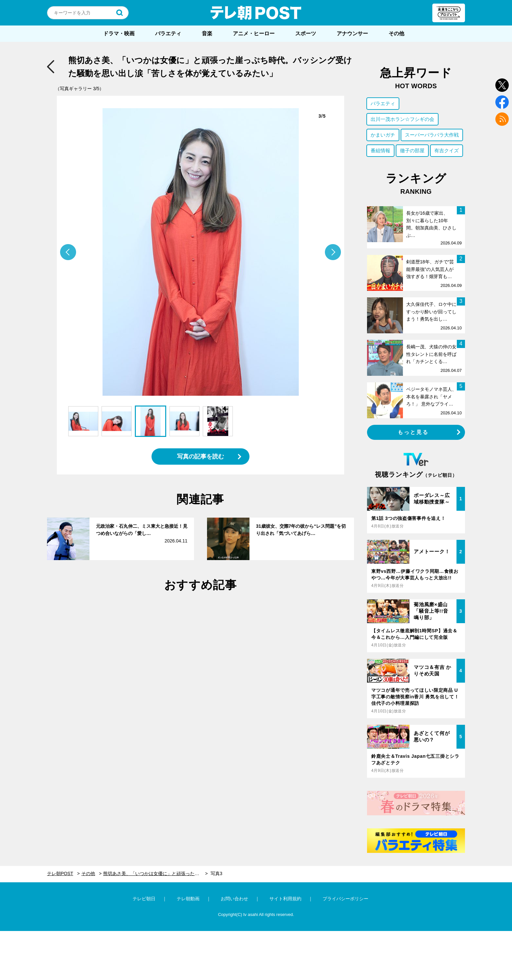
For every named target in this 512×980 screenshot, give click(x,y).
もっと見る (413, 432)
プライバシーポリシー (345, 899)
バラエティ (168, 33)
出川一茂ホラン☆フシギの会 (402, 119)
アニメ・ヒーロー (254, 33)
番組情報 (380, 150)
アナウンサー (352, 33)
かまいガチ (383, 135)
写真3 (216, 873)
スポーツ (306, 33)
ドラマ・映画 (119, 33)
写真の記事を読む (200, 457)
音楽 (207, 33)
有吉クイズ (447, 150)
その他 (396, 33)
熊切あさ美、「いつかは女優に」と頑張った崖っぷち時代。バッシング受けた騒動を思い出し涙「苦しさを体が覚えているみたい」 (155, 873)
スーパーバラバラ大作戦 (432, 135)
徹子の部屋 (412, 150)
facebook (502, 102)
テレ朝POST (256, 13)
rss (502, 119)
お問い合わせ (234, 899)
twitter (502, 85)
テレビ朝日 (144, 899)
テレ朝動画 (188, 899)
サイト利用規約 (285, 899)
